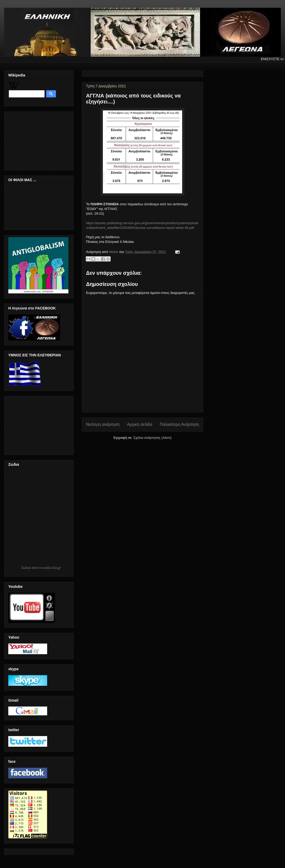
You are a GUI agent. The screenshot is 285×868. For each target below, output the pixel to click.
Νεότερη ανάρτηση (103, 424)
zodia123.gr (52, 568)
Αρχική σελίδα (140, 424)
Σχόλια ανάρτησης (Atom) (152, 438)
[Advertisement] (34, 139)
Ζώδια (26, 568)
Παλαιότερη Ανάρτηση (179, 424)
